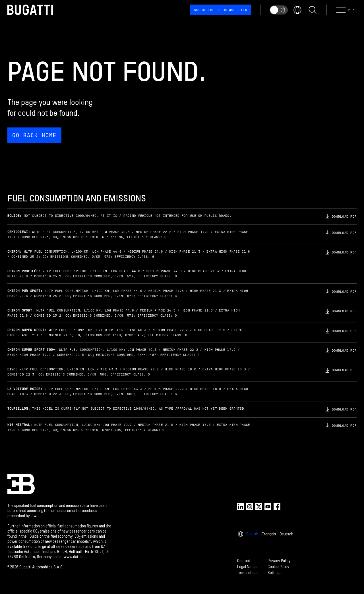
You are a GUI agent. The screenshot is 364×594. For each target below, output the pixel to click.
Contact (244, 561)
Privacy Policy (279, 561)
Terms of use (248, 573)
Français (269, 534)
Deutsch (286, 534)
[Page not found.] (182, 100)
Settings (275, 573)
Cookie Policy (278, 567)
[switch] (279, 10)
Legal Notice (247, 567)
